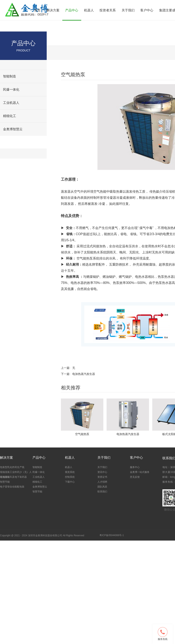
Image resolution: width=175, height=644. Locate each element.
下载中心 (70, 482)
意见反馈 (135, 477)
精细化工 (10, 116)
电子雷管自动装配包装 (12, 487)
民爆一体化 (11, 90)
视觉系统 (70, 472)
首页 (37, 10)
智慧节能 (10, 142)
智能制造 (10, 76)
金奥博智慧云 (13, 129)
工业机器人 (11, 103)
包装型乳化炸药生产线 (12, 467)
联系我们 (102, 492)
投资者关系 (108, 10)
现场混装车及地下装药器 (13, 477)
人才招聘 (102, 482)
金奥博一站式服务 (140, 472)
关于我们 (128, 10)
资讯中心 (102, 472)
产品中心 (72, 10)
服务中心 (135, 467)
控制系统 (70, 477)
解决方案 (53, 10)
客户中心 (147, 10)
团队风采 (102, 487)
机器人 (89, 10)
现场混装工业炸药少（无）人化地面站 (16, 474)
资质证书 (102, 477)
